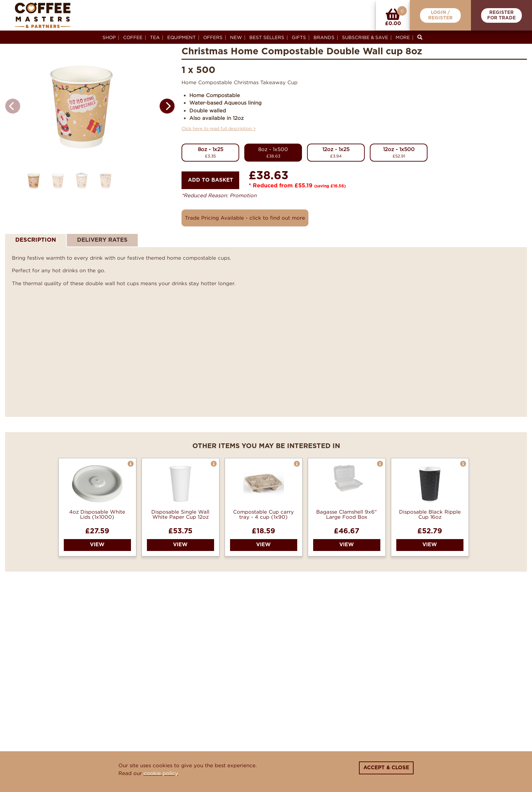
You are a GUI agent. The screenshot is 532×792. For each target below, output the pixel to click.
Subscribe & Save (365, 37)
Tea (155, 37)
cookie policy (161, 773)
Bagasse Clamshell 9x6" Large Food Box (347, 514)
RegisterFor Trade (501, 15)
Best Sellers (267, 37)
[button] (167, 114)
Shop (109, 37)
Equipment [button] (182, 37)
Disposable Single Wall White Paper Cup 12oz (180, 514)
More (403, 37)
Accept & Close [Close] (386, 768)
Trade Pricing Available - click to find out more (245, 218)
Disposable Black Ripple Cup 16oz (430, 514)
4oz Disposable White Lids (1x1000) (97, 514)
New (236, 37)
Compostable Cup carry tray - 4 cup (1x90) (263, 514)
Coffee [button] (133, 37)
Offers (213, 37)
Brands (324, 37)
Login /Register (440, 15)
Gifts (299, 37)
